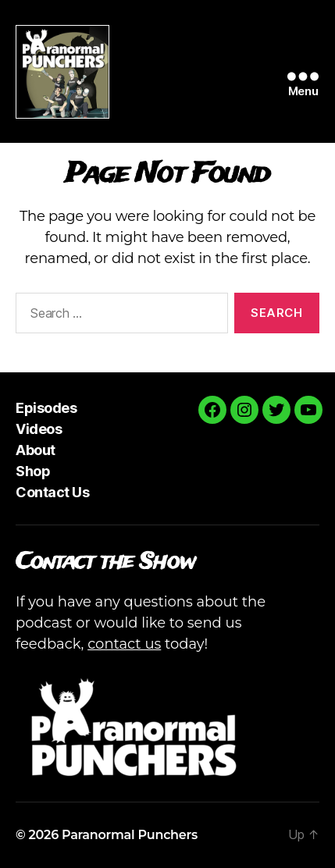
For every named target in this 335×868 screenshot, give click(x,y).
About (36, 450)
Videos (39, 429)
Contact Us (52, 492)
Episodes (46, 408)
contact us (124, 644)
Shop (33, 471)
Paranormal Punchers (130, 835)
